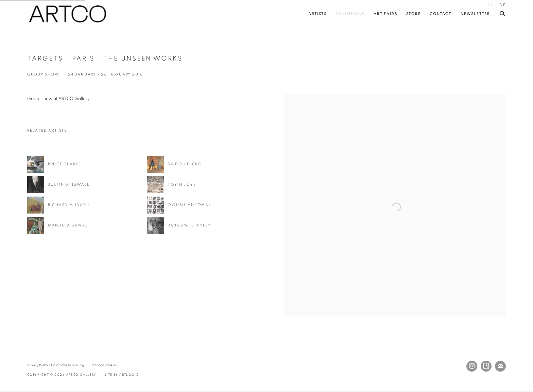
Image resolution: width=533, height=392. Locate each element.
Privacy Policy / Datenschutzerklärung (56, 365)
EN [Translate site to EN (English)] (491, 5)
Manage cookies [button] (104, 365)
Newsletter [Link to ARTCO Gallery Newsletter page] (475, 14)
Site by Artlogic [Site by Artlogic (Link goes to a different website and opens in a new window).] (122, 375)
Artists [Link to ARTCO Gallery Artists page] (317, 14)
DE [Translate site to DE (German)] (503, 5)
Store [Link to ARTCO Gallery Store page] (413, 14)
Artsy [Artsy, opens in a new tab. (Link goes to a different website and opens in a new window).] (486, 366)
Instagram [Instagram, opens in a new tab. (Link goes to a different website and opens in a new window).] (472, 366)
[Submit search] (503, 12)
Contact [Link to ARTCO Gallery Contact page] (441, 14)
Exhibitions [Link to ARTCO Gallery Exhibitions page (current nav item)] (350, 14)
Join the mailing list (500, 366)
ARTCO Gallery (68, 14)
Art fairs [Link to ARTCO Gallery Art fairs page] (385, 14)
